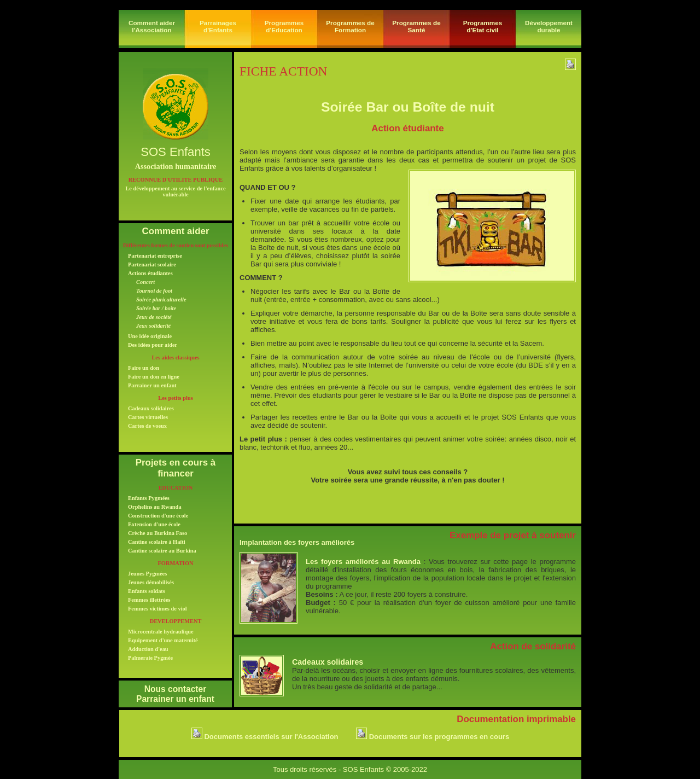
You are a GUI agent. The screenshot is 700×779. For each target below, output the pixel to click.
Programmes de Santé (416, 26)
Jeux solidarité (153, 326)
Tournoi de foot (154, 291)
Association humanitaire (176, 166)
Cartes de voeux (147, 426)
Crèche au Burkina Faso (157, 533)
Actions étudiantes (150, 273)
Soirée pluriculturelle (161, 300)
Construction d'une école (158, 516)
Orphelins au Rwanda (155, 507)
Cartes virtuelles (148, 417)
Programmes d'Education (284, 26)
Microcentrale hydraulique (161, 632)
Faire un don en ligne (154, 377)
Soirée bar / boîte (156, 308)
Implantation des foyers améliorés (297, 542)
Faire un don (144, 368)
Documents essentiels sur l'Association (265, 737)
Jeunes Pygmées (147, 574)
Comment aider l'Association (152, 26)
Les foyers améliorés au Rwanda (363, 562)
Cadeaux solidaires (151, 408)
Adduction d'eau (148, 649)
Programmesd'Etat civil (483, 26)
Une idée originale (150, 336)
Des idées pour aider (153, 345)
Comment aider (176, 231)
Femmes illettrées (149, 600)
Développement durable (549, 26)
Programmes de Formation (350, 26)
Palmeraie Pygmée (150, 658)
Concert (145, 282)
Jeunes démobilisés (151, 582)
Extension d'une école (154, 524)
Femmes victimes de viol (157, 609)
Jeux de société (154, 317)
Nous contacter (176, 689)
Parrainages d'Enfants (218, 26)
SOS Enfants (176, 152)
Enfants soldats (147, 591)
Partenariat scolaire (152, 264)
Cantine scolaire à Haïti (157, 542)
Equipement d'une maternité (163, 640)
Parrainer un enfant (152, 385)
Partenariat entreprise (155, 256)
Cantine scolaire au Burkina (162, 551)
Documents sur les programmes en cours (433, 737)
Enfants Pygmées (149, 498)
